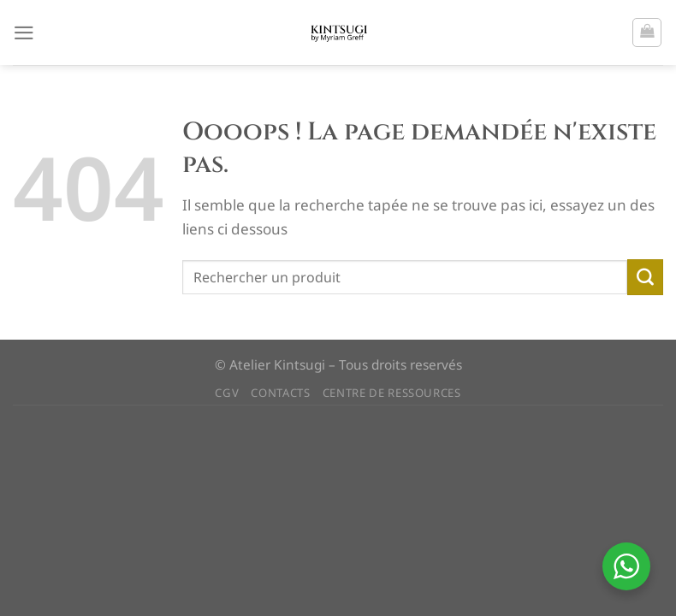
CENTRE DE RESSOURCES (392, 393)
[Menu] (24, 32)
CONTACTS (280, 393)
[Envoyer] (645, 277)
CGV (227, 393)
